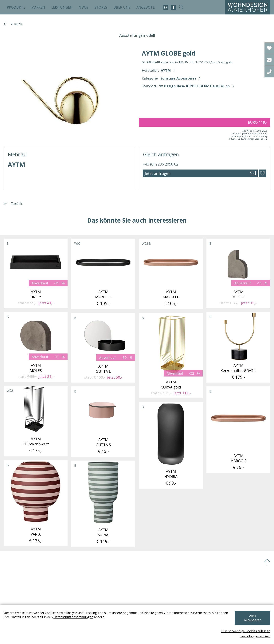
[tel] (269, 72)
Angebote (146, 7)
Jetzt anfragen (158, 173)
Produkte (16, 7)
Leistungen (62, 7)
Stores (101, 7)
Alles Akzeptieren (250, 620)
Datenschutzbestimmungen (85, 621)
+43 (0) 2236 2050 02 (161, 164)
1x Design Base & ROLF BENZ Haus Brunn (194, 86)
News (83, 7)
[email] (269, 60)
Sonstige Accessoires (178, 78)
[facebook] (173, 7)
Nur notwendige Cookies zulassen (246, 631)
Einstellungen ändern (255, 636)
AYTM (166, 70)
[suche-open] (181, 7)
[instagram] (166, 7)
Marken (38, 7)
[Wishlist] (269, 48)
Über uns (122, 7)
